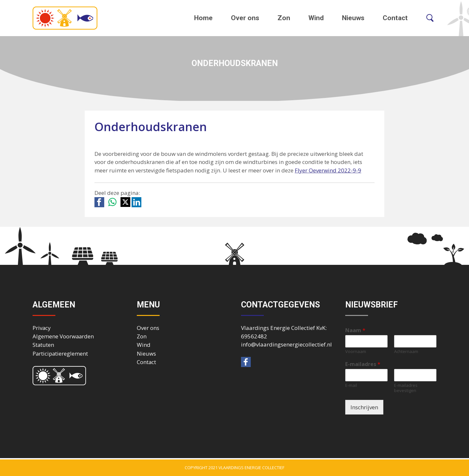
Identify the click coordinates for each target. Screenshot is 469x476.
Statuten (43, 345)
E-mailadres (363, 364)
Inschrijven (364, 407)
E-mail (351, 385)
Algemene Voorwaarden (63, 336)
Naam (355, 330)
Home (203, 18)
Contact (395, 18)
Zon (284, 18)
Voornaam (356, 352)
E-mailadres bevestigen (406, 388)
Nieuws (353, 18)
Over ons (245, 18)
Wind (316, 18)
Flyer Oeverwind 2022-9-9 (328, 170)
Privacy (42, 328)
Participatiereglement (60, 354)
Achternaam (406, 352)
